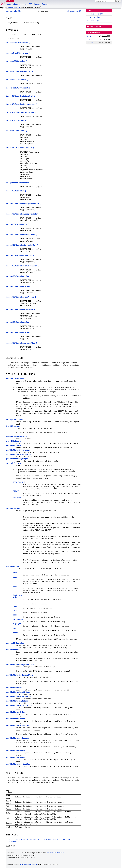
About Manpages (20, 4)
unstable (10, 7)
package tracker (93, 17)
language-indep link (95, 14)
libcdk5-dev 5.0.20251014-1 (55, 853)
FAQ (31, 4)
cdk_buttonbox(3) (13, 11)
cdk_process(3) (66, 839)
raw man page (93, 21)
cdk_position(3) (51, 839)
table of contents (95, 26)
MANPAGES (10, 1)
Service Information (42, 4)
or (19, 482)
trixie (89, 36)
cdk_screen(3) (14, 841)
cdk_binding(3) (21, 839)
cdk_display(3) (36, 839)
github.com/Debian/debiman (29, 864)
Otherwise (17, 498)
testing (90, 39)
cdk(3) (10, 839)
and (17, 595)
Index (9, 4)
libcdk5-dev (18, 7)
